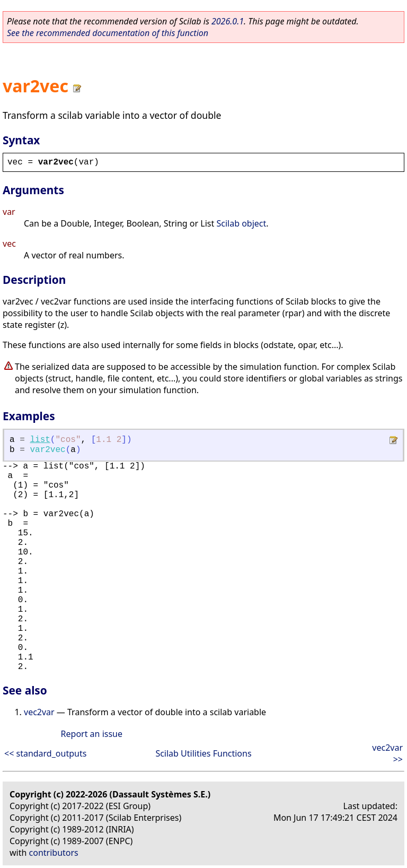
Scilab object (241, 223)
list (40, 440)
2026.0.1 (228, 21)
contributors (54, 853)
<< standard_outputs (45, 753)
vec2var (39, 712)
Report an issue (92, 734)
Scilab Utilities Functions (203, 753)
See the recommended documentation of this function (108, 33)
